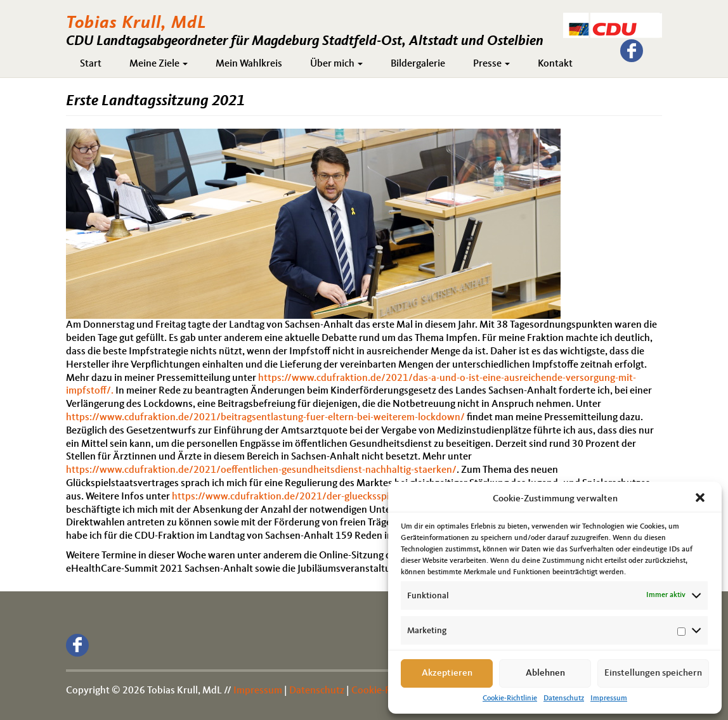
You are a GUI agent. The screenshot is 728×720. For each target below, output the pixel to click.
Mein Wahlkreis (249, 64)
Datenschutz (564, 698)
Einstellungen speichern (653, 673)
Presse (491, 64)
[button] (701, 499)
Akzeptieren (447, 673)
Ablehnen (545, 673)
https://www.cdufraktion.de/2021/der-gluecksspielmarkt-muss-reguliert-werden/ (351, 497)
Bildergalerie (418, 64)
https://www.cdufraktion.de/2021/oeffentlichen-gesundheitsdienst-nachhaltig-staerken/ (261, 470)
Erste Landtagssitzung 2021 (155, 101)
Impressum (609, 698)
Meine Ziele (159, 64)
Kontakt (555, 64)
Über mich (336, 64)
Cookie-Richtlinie (510, 698)
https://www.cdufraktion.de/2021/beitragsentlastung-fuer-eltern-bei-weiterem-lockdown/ (265, 418)
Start (91, 64)
